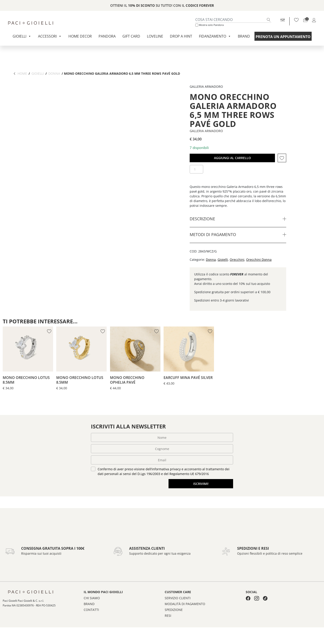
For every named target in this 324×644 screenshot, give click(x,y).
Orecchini (237, 260)
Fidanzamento (215, 36)
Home (22, 73)
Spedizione (174, 624)
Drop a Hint (181, 36)
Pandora (107, 36)
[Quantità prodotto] (196, 169)
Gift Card (131, 36)
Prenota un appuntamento (283, 37)
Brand (244, 36)
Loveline (155, 36)
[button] (282, 158)
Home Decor (80, 36)
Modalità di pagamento (185, 618)
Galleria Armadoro (206, 131)
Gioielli (22, 36)
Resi (168, 630)
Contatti (91, 624)
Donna (54, 73)
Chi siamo (92, 612)
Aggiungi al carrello (232, 158)
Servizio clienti (178, 612)
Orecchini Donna (259, 260)
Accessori (50, 36)
